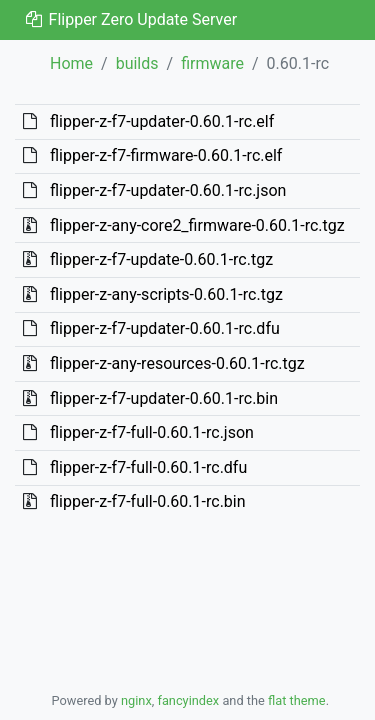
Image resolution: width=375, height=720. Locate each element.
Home (71, 63)
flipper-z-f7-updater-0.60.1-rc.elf (162, 121)
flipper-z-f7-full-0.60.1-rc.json (152, 432)
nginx (136, 700)
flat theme (297, 700)
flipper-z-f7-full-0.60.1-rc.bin (148, 501)
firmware (212, 63)
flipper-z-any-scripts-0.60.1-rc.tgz (166, 294)
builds (137, 63)
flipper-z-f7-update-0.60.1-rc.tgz (161, 259)
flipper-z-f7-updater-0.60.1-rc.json (168, 190)
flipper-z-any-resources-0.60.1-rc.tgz (177, 363)
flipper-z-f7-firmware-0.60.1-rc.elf (166, 155)
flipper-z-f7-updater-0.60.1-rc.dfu (165, 328)
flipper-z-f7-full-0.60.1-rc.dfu (148, 467)
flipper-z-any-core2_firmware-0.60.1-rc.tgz (197, 225)
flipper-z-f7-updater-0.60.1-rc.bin (164, 398)
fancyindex (188, 700)
